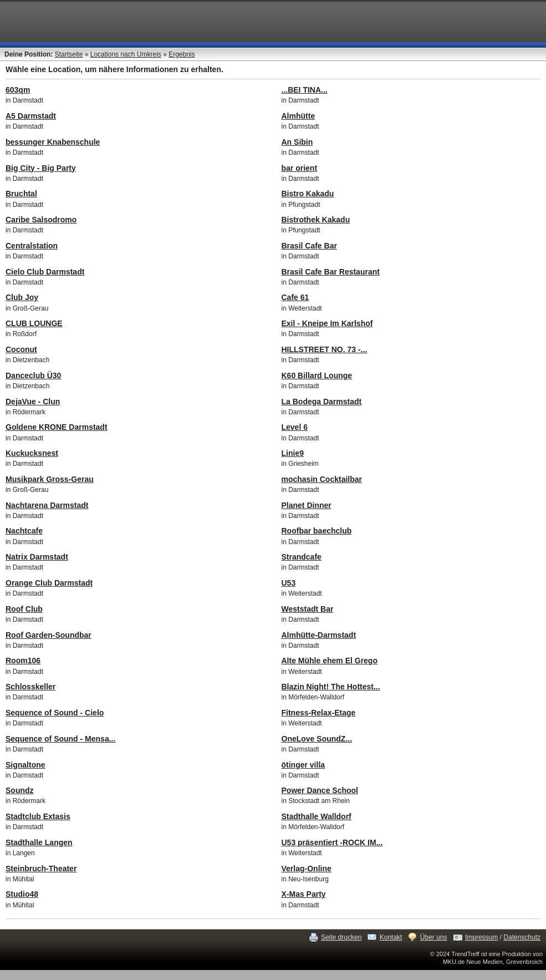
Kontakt (391, 937)
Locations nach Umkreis (126, 54)
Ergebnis (182, 54)
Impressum (481, 937)
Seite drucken (341, 937)
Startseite (69, 54)
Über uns (434, 937)
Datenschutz (522, 937)
